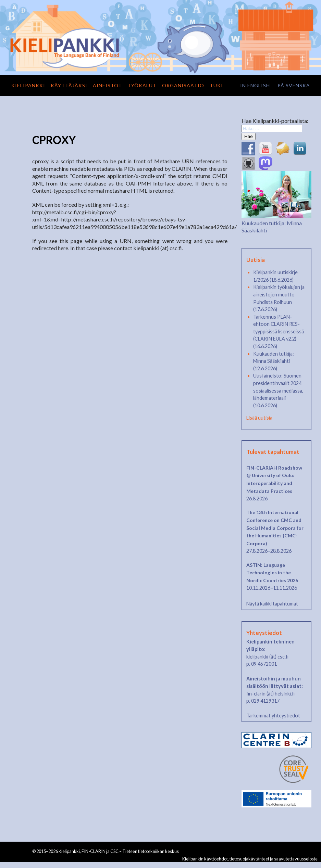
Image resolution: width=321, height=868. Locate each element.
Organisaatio (183, 85)
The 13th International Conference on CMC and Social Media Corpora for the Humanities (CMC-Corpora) (275, 528)
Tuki (216, 85)
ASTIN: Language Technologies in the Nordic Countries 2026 (272, 573)
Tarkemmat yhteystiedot (273, 716)
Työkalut (142, 85)
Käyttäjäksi (69, 85)
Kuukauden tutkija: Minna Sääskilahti (276, 223)
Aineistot (107, 85)
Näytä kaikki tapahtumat (272, 604)
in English (255, 85)
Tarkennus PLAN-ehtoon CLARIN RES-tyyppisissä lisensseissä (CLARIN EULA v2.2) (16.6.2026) (279, 331)
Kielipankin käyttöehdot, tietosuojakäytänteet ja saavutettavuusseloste (250, 859)
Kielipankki (28, 85)
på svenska (294, 85)
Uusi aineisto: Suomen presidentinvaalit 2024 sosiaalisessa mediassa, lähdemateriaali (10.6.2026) (278, 390)
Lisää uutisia (259, 418)
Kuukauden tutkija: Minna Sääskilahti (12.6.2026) (274, 361)
